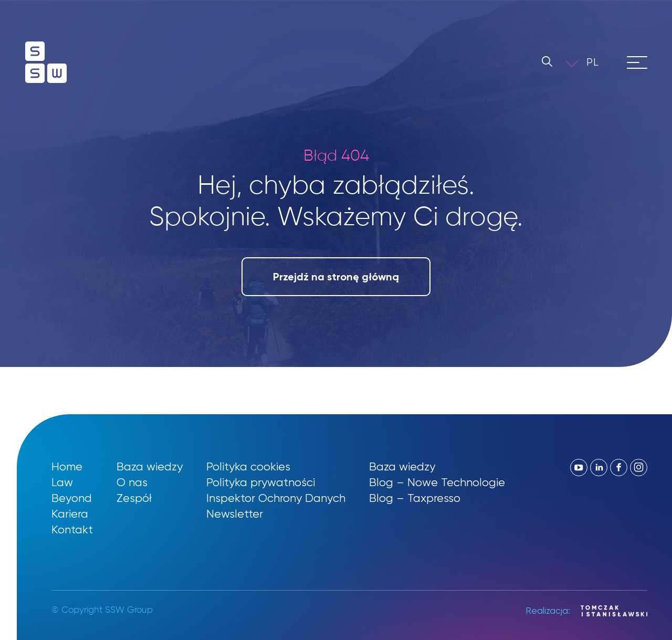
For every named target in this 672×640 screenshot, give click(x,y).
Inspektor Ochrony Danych (276, 498)
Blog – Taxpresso (415, 498)
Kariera (70, 514)
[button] (21, 619)
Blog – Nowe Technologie (437, 482)
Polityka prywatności (261, 482)
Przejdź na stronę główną (336, 277)
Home (67, 466)
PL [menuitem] (593, 62)
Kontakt (72, 529)
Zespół (134, 498)
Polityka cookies (248, 466)
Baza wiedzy (150, 466)
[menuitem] (600, 62)
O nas (132, 482)
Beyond (72, 498)
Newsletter (235, 514)
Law (62, 482)
